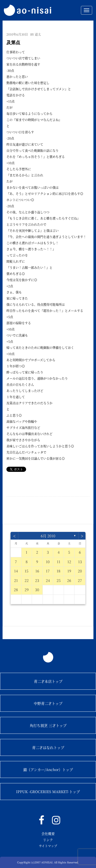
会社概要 (48, 833)
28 (16, 590)
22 (27, 580)
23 (37, 580)
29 (27, 590)
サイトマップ (48, 846)
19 (69, 571)
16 (37, 571)
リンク (48, 840)
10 (48, 562)
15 (26, 571)
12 (69, 562)
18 (58, 571)
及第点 (13, 42)
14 (16, 571)
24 (48, 580)
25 (59, 580)
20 (80, 571)
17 (48, 571)
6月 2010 (48, 536)
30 (37, 590)
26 (69, 580)
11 (59, 562)
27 (80, 580)
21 (16, 580)
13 (80, 562)
